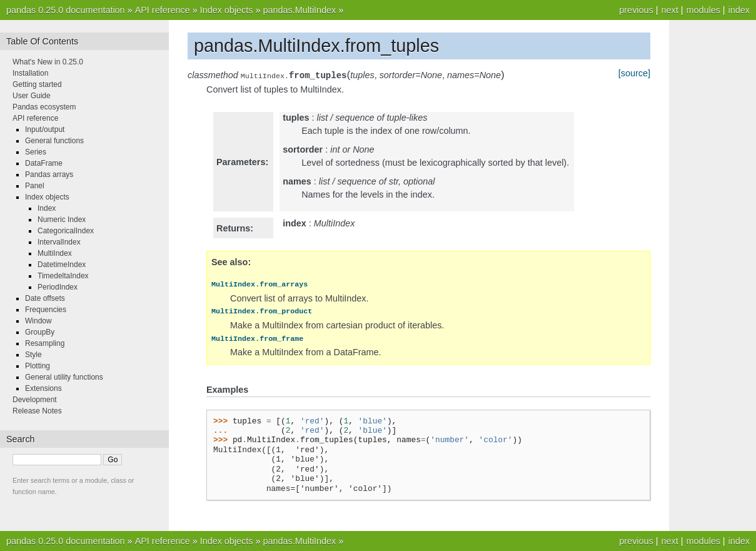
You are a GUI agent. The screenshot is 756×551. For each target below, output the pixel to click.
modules (703, 10)
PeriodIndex (58, 287)
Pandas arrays (49, 174)
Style (33, 355)
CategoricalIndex (66, 231)
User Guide (32, 96)
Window (38, 321)
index (739, 10)
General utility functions (64, 377)
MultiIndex (55, 253)
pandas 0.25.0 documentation (66, 10)
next (669, 10)
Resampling (45, 343)
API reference (163, 10)
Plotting (38, 366)
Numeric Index (62, 220)
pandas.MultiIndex (299, 10)
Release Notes (37, 411)
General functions (54, 141)
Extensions (43, 388)
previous (636, 10)
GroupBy (40, 332)
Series (36, 152)
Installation (30, 73)
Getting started (37, 84)
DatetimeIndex (62, 265)
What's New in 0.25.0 (48, 62)
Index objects (227, 10)
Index (47, 208)
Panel (35, 186)
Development (35, 400)
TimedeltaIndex (63, 276)
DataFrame (44, 163)
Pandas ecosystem (44, 107)
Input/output (45, 129)
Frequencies (46, 310)
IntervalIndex (59, 242)
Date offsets (45, 298)
